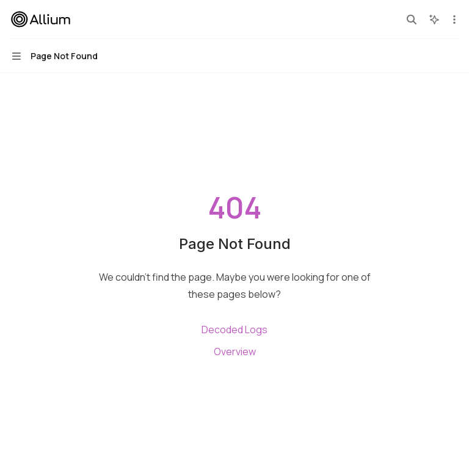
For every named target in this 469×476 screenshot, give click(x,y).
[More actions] (453, 20)
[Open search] (412, 20)
